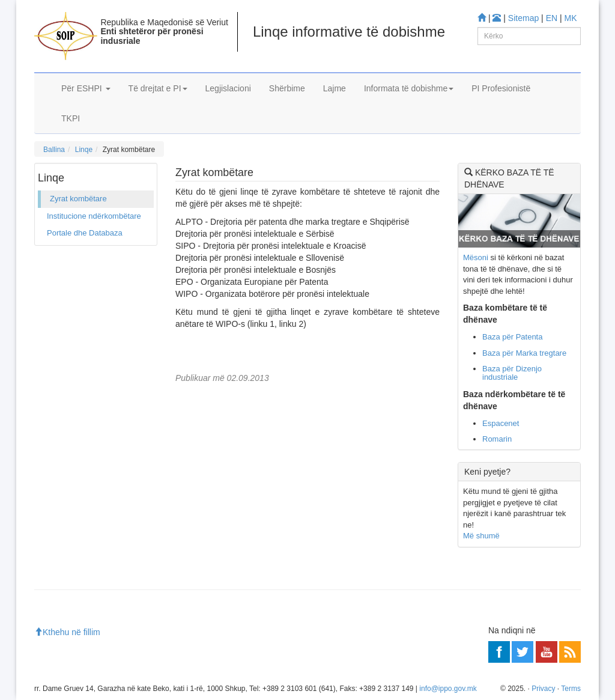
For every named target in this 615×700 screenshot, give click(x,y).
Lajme (335, 88)
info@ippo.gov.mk (448, 689)
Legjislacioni (228, 88)
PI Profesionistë (501, 88)
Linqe (84, 150)
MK (571, 18)
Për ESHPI (86, 88)
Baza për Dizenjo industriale (512, 373)
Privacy (543, 689)
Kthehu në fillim (67, 632)
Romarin (497, 439)
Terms (571, 689)
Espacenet (501, 423)
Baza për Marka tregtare (524, 353)
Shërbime (287, 88)
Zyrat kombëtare (78, 199)
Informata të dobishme (409, 88)
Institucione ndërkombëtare (94, 216)
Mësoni (476, 257)
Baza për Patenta (512, 337)
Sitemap (523, 18)
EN (552, 18)
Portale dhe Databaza (85, 233)
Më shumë (481, 536)
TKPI (71, 118)
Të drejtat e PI (158, 88)
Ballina (54, 150)
